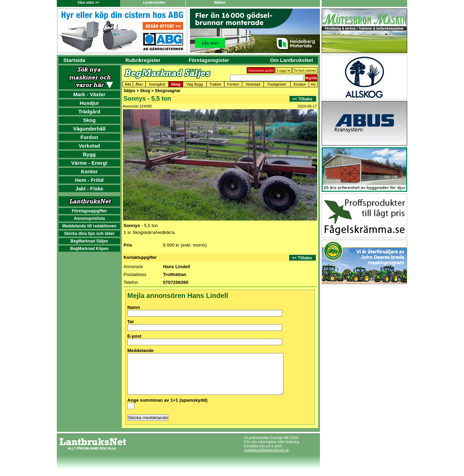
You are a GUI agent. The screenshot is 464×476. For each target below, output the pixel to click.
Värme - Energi (89, 163)
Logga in (283, 70)
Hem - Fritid (89, 180)
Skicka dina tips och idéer (89, 234)
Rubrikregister (143, 60)
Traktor (215, 84)
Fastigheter (277, 84)
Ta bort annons (305, 70)
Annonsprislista (89, 218)
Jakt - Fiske (89, 189)
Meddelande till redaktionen (89, 226)
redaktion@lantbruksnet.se (266, 458)
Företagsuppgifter (89, 211)
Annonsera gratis (261, 70)
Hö (313, 84)
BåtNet (220, 3)
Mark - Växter (89, 94)
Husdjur (89, 103)
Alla (128, 84)
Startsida (74, 60)
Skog (89, 120)
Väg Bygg (195, 84)
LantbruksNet (154, 3)
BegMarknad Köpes (89, 249)
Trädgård (89, 111)
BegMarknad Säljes (89, 241)
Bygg (89, 154)
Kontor (89, 171)
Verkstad (89, 146)
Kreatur (300, 84)
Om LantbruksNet (292, 60)
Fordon (89, 137)
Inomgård (157, 84)
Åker (139, 84)
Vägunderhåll (89, 129)
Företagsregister (209, 60)
